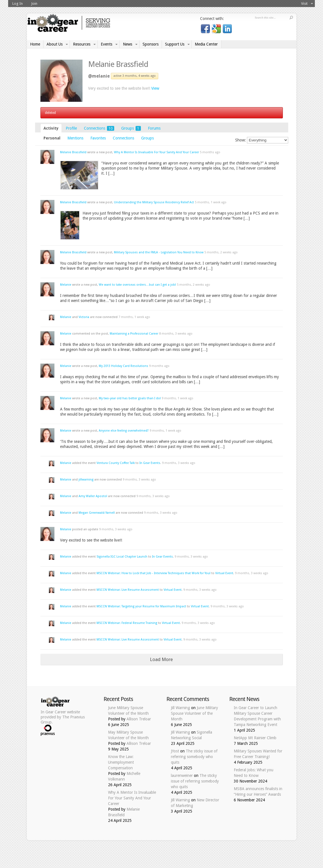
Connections (99, 128)
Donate (284, 28)
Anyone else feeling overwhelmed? (124, 431)
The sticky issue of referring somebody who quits (194, 757)
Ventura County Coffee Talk (116, 463)
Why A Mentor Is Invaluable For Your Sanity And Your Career (156, 152)
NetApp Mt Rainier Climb (255, 738)
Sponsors (151, 44)
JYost (175, 751)
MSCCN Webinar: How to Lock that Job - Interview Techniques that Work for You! (154, 573)
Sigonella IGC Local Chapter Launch (122, 557)
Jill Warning (180, 708)
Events (106, 44)
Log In (18, 4)
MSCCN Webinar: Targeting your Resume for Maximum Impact (141, 606)
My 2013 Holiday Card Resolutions (123, 366)
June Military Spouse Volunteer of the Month (194, 713)
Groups (131, 128)
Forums (154, 128)
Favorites (98, 138)
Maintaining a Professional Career (134, 334)
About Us (55, 44)
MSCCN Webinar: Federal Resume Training (127, 623)
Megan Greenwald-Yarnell (97, 513)
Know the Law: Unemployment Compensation (121, 762)
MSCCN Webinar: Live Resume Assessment (128, 590)
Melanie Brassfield (118, 64)
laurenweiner (182, 775)
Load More (161, 659)
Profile (71, 128)
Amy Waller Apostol (93, 496)
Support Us (175, 44)
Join (34, 4)
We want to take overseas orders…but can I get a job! (137, 285)
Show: (240, 140)
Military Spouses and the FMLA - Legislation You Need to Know (159, 252)
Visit (304, 4)
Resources (82, 44)
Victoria (84, 317)
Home (35, 44)
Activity (51, 128)
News (128, 44)
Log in (258, 28)
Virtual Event (224, 573)
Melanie (66, 285)
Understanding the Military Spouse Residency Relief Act (154, 202)
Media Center (206, 44)
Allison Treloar (139, 719)
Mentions (75, 138)
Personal (52, 138)
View (155, 88)
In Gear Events (150, 463)
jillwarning (86, 480)
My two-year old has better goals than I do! (130, 398)
